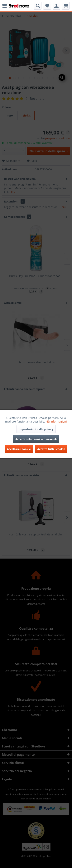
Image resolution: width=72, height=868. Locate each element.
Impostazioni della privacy (36, 429)
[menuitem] (6, 6)
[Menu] (6, 6)
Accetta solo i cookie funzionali (36, 439)
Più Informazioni (56, 421)
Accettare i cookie (19, 449)
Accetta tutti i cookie (51, 449)
